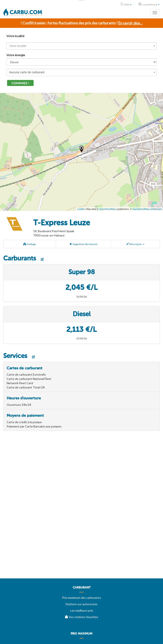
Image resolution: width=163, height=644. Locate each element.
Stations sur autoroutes (81, 604)
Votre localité (15, 36)
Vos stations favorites (82, 617)
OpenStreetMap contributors (147, 209)
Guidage (30, 244)
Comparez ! (20, 83)
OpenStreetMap (107, 209)
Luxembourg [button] (149, 4)
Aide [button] (126, 4)
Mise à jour (135, 244)
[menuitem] (81, 589)
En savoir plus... (130, 23)
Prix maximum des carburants (81, 598)
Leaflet (81, 209)
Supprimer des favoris (84, 244)
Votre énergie (16, 55)
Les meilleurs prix (82, 610)
